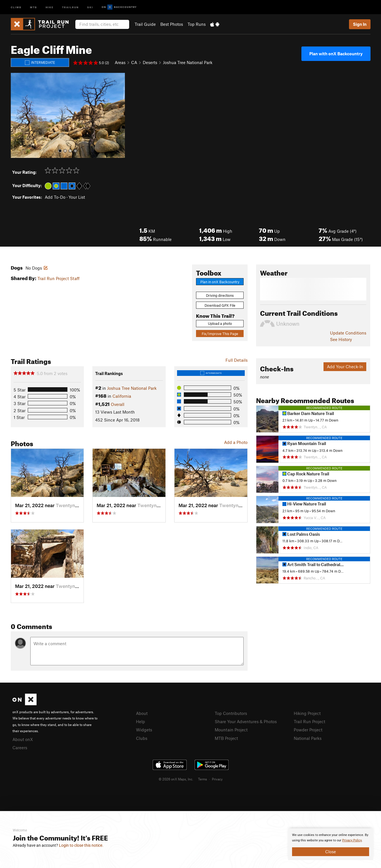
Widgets (144, 730)
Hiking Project (307, 713)
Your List (77, 197)
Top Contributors (231, 713)
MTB (34, 7)
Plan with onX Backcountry (336, 54)
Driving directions (220, 295)
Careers (20, 748)
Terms (203, 779)
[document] (331, 844)
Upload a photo (220, 323)
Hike (50, 7)
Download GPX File (220, 305)
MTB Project (226, 738)
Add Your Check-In (345, 367)
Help (141, 721)
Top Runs (197, 24)
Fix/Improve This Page (220, 334)
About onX (23, 739)
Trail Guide (145, 24)
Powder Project (308, 730)
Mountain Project (231, 730)
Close (331, 852)
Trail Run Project (309, 721)
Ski (90, 7)
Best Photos (172, 24)
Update (348, 333)
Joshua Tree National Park (188, 62)
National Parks (308, 738)
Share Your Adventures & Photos (246, 721)
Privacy (217, 779)
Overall (118, 404)
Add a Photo (236, 442)
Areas (120, 62)
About (142, 713)
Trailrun (70, 7)
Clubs (142, 738)
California (122, 396)
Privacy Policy (352, 840)
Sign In (360, 24)
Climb (16, 7)
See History (341, 339)
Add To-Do (55, 197)
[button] (16, 115)
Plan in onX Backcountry (220, 282)
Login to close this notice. (81, 845)
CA (134, 62)
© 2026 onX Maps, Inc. (176, 779)
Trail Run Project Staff (58, 278)
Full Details (237, 360)
